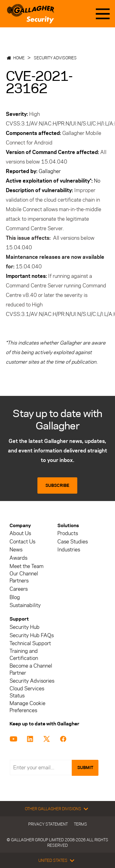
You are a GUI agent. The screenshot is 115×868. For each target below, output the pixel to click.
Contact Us (22, 542)
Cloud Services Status (27, 692)
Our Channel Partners (24, 577)
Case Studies (73, 542)
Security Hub (25, 627)
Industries (69, 550)
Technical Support (30, 643)
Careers (19, 589)
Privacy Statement (48, 824)
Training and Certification (24, 655)
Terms (80, 824)
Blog (15, 597)
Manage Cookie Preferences (27, 707)
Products (68, 533)
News (16, 550)
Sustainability (25, 605)
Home (19, 58)
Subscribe (57, 485)
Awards (18, 558)
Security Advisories (55, 58)
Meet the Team (27, 566)
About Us (20, 533)
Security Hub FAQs (32, 635)
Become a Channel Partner (31, 669)
